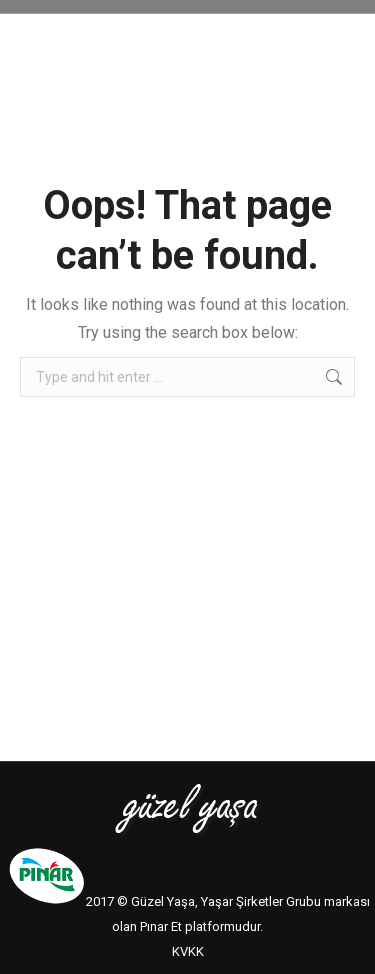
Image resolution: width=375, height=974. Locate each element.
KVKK (188, 951)
